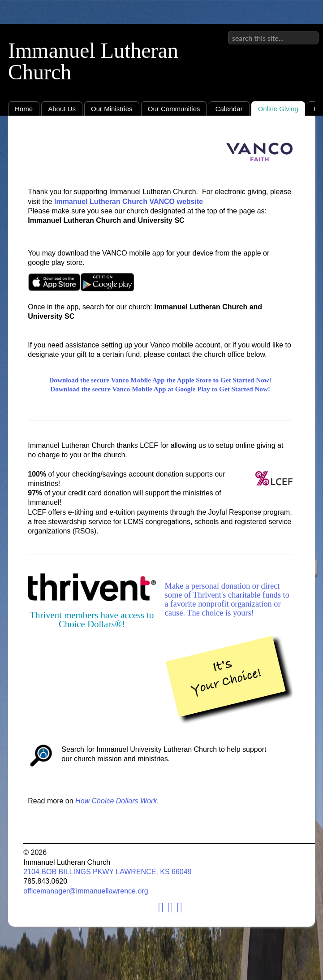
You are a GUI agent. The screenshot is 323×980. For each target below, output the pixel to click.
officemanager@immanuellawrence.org (86, 891)
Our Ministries (112, 109)
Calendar (229, 109)
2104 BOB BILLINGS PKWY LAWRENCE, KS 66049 (107, 872)
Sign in (308, 31)
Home (24, 109)
